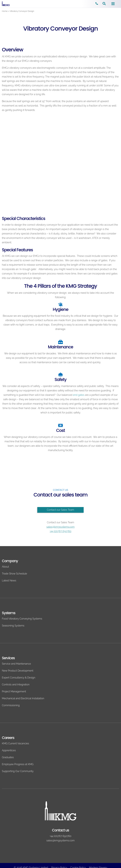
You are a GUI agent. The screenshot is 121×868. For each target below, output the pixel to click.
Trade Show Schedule (14, 574)
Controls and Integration (16, 685)
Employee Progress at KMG (18, 764)
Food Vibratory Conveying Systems (22, 619)
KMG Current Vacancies (15, 743)
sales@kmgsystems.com (61, 527)
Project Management (14, 691)
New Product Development (18, 671)
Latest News (9, 581)
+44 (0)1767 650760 (60, 531)
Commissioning (11, 705)
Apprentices (9, 750)
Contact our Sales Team (61, 510)
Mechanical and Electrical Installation (23, 698)
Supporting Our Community (18, 771)
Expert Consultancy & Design (19, 678)
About (5, 567)
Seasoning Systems (13, 626)
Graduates (8, 757)
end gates (79, 395)
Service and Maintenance (16, 664)
